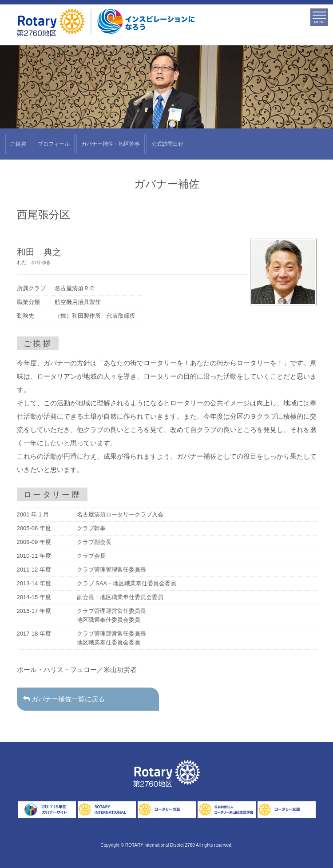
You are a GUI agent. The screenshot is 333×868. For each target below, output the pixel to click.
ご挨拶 (18, 144)
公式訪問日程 (167, 144)
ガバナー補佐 (111, 144)
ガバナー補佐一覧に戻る (66, 699)
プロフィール (54, 144)
